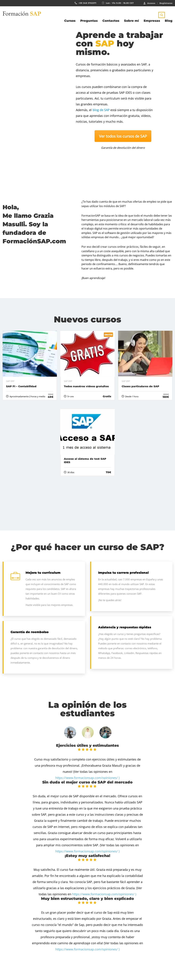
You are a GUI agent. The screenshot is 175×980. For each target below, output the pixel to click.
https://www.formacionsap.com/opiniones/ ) (87, 778)
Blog (169, 21)
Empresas (152, 21)
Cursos (70, 21)
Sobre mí (131, 21)
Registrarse (166, 3)
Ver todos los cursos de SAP (123, 136)
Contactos (111, 21)
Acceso (149, 3)
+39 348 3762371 (87, 3)
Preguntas (89, 21)
